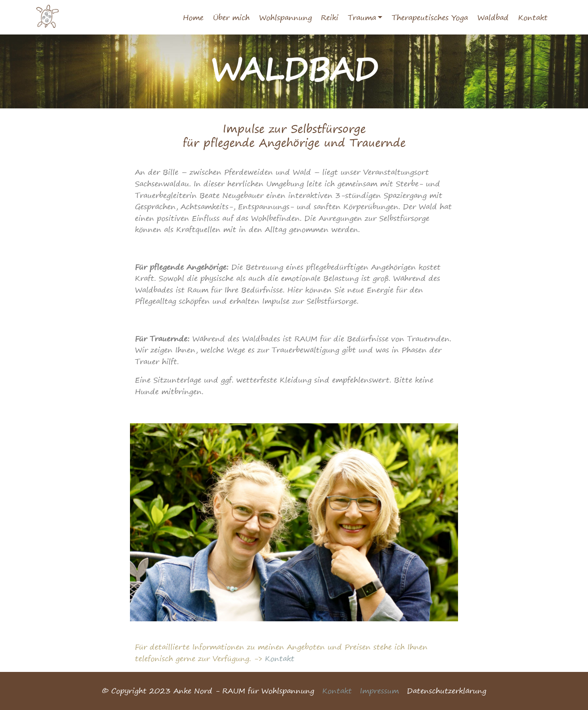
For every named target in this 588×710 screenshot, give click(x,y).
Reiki (330, 17)
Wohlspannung (285, 17)
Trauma (362, 17)
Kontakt (533, 17)
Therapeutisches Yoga (430, 17)
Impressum (379, 691)
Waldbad (493, 17)
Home (193, 17)
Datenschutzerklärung (447, 691)
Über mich (231, 17)
